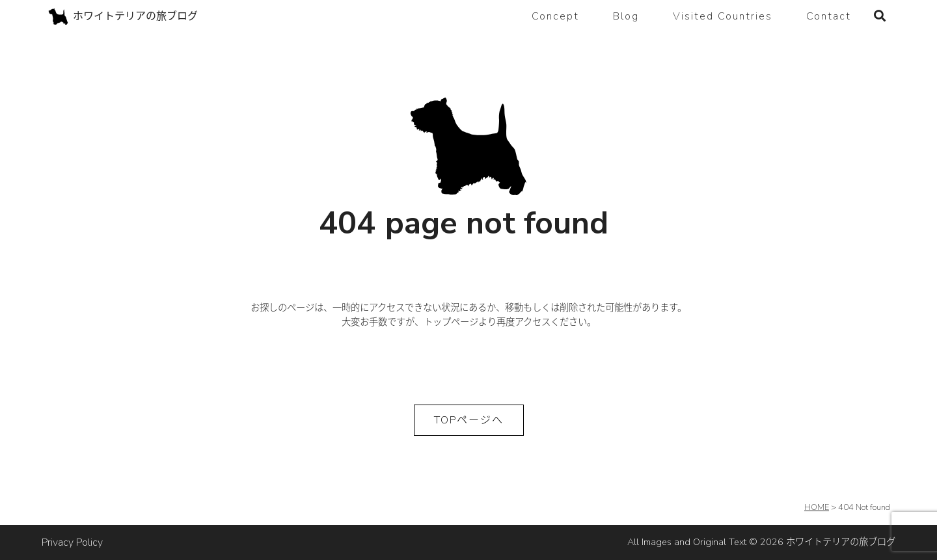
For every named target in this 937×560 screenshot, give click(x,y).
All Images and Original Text (761, 542)
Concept (555, 16)
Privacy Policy (72, 542)
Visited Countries (723, 16)
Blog (626, 16)
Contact (829, 16)
